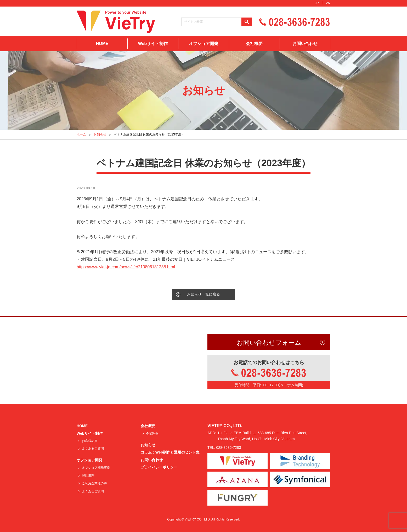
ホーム (81, 134)
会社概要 (254, 44)
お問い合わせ (305, 44)
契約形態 (88, 476)
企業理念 (152, 434)
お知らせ (100, 134)
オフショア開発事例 (96, 468)
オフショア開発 (203, 44)
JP (317, 3)
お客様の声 (90, 441)
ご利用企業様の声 (94, 483)
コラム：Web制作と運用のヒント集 (170, 452)
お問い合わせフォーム (269, 343)
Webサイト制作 (153, 44)
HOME (102, 44)
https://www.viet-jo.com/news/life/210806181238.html (126, 267)
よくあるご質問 (93, 449)
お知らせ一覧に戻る (203, 294)
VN (328, 3)
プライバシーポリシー (159, 467)
